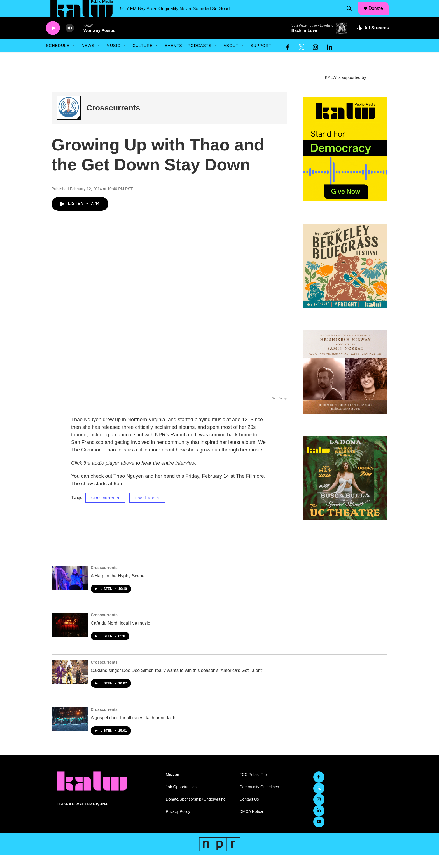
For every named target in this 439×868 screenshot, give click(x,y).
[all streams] (373, 41)
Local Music (147, 511)
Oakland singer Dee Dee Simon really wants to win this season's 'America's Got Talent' (177, 683)
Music (113, 58)
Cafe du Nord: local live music (120, 636)
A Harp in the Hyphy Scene (118, 588)
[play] (53, 41)
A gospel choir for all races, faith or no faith (133, 730)
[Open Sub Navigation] (74, 58)
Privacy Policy (178, 824)
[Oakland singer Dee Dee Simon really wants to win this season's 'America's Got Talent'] (70, 685)
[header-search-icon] (352, 15)
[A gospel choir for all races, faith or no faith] (70, 732)
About (231, 58)
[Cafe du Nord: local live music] (70, 638)
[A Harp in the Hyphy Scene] (70, 590)
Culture (143, 58)
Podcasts (199, 58)
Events (173, 58)
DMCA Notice (251, 824)
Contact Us (249, 812)
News (88, 58)
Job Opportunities (181, 800)
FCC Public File (253, 787)
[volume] (70, 41)
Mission (172, 787)
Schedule (58, 58)
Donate (379, 15)
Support (261, 58)
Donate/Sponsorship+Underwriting (196, 812)
